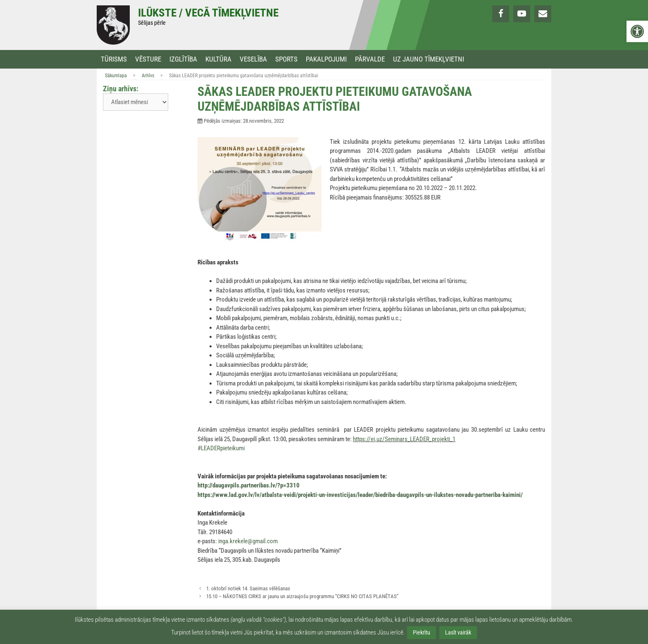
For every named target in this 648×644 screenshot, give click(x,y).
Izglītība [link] (183, 59)
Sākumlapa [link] (116, 76)
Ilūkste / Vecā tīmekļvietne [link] (208, 13)
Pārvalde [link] (370, 59)
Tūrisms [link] (114, 59)
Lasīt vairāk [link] (458, 632)
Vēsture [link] (148, 59)
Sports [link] (286, 59)
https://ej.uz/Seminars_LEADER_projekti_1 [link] (404, 439)
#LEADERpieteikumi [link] (221, 448)
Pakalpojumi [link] (326, 59)
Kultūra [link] (218, 59)
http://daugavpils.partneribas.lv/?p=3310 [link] (249, 485)
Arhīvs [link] (148, 76)
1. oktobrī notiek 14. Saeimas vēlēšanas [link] (248, 588)
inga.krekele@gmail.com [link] (248, 541)
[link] (637, 31)
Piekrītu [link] (422, 632)
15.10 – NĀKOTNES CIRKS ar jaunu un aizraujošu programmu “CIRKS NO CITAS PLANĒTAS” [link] (302, 596)
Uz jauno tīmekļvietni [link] (429, 59)
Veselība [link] (253, 59)
